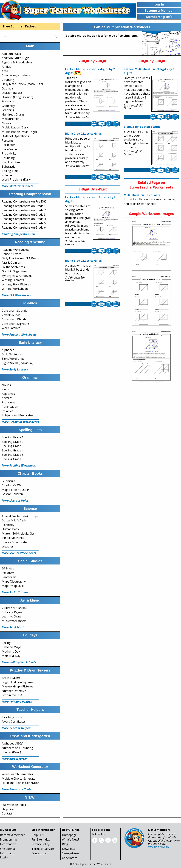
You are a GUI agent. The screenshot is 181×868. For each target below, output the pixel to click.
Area (5, 71)
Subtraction (10, 167)
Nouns (6, 385)
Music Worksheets (14, 621)
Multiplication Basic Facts (142, 195)
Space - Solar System (15, 542)
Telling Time (10, 171)
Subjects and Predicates (17, 415)
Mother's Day (11, 651)
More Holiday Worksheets (19, 662)
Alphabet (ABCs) (12, 743)
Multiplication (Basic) (16, 127)
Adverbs (7, 398)
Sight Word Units (13, 359)
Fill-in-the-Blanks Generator (20, 783)
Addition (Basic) (12, 54)
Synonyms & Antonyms (17, 276)
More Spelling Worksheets (19, 465)
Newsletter (69, 849)
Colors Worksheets (15, 608)
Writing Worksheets (15, 289)
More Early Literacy (15, 369)
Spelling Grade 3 (13, 446)
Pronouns (8, 402)
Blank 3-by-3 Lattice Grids (142, 127)
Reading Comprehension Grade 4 (24, 219)
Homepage (69, 835)
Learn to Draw (11, 616)
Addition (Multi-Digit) (16, 58)
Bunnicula (8, 481)
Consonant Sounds (14, 311)
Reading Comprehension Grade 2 (24, 210)
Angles (6, 67)
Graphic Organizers (15, 271)
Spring (6, 643)
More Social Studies (15, 592)
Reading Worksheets (16, 250)
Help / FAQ (39, 835)
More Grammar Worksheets (20, 422)
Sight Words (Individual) (18, 363)
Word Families (11, 328)
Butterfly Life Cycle (14, 520)
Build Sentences (12, 354)
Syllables (8, 411)
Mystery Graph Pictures (17, 686)
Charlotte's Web (12, 485)
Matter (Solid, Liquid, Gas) (19, 533)
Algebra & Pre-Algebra (17, 62)
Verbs (6, 389)
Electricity (8, 525)
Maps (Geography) (14, 582)
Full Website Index (14, 805)
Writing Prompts (13, 280)
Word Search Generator (18, 774)
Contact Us (39, 853)
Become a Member (12, 835)
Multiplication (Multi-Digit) (19, 132)
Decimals (8, 88)
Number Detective (14, 691)
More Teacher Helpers (17, 728)
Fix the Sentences (13, 267)
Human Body (10, 529)
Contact (7, 813)
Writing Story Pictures (16, 284)
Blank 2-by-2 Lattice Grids (83, 134)
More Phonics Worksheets (19, 335)
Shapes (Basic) (11, 752)
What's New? (71, 839)
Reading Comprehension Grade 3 (24, 215)
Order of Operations (15, 136)
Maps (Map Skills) (13, 586)
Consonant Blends (14, 319)
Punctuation (10, 407)
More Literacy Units (15, 501)
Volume (7, 175)
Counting (8, 80)
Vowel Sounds (11, 315)
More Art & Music (13, 627)
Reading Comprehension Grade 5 (24, 223)
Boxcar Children (12, 494)
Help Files (8, 809)
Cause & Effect (11, 254)
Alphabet (8, 350)
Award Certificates (14, 721)
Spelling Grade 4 (13, 450)
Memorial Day (11, 656)
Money (6, 123)
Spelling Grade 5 (13, 455)
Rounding (8, 158)
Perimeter (8, 145)
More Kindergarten (15, 759)
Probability (9, 153)
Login (4, 857)
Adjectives (8, 394)
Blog (65, 844)
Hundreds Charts (13, 114)
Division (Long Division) (17, 97)
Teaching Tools (12, 717)
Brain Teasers (11, 678)
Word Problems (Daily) (17, 179)
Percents (8, 141)
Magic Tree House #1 (16, 490)
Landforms (9, 577)
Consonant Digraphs (16, 324)
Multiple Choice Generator (19, 779)
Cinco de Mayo (11, 647)
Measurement (11, 119)
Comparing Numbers (16, 75)
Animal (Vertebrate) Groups (20, 516)
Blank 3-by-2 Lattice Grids (83, 261)
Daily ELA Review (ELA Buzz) (20, 258)
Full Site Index (41, 839)
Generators (70, 858)
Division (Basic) (12, 93)
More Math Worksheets (18, 186)
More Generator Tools (16, 789)
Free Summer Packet (19, 26)
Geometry (8, 106)
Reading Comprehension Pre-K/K (24, 201)
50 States (8, 568)
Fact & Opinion (11, 263)
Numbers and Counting (17, 748)
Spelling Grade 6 (13, 459)
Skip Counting (11, 162)
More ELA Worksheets (16, 295)
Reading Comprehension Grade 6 (24, 227)
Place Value (9, 149)
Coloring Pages (12, 612)
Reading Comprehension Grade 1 (24, 206)
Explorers (8, 573)
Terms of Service (43, 849)
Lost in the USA (12, 695)
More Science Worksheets (19, 553)
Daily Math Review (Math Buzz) (22, 84)
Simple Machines (13, 538)
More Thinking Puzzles (17, 702)
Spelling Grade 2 (13, 442)
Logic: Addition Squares (18, 682)
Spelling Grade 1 (13, 437)
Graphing (8, 110)
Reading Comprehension (18, 234)
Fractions (8, 101)
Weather (8, 546)
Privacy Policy (40, 844)
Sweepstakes (71, 853)
